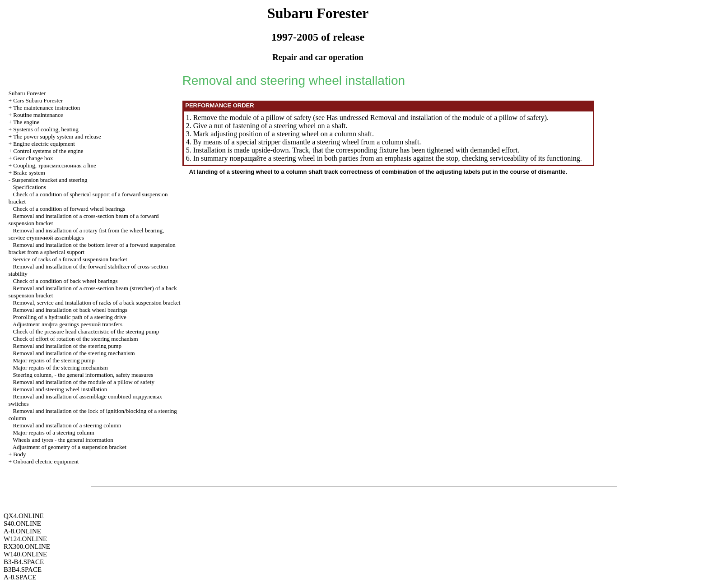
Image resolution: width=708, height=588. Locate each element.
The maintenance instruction (47, 108)
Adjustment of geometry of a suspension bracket (70, 447)
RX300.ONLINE (27, 546)
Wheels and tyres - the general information (63, 440)
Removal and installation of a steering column (67, 425)
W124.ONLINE (25, 539)
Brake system (29, 173)
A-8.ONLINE (22, 531)
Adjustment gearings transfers (68, 324)
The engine (26, 122)
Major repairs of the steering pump (54, 360)
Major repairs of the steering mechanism (61, 368)
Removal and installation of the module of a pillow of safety (84, 382)
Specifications (30, 187)
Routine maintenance (38, 115)
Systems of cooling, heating (46, 129)
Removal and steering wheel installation (60, 389)
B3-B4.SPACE (24, 562)
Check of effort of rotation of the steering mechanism (76, 339)
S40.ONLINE (22, 523)
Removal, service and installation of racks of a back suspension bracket (97, 303)
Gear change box (33, 158)
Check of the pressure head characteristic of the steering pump (86, 331)
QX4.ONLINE (24, 516)
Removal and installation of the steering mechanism (74, 353)
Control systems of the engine (48, 151)
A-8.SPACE (20, 577)
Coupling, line (54, 165)
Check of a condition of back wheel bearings (65, 281)
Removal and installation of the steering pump (67, 346)
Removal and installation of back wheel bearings (70, 310)
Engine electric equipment (44, 144)
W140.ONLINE (25, 554)
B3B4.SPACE (23, 569)
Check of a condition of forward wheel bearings (69, 209)
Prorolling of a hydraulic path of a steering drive (70, 317)
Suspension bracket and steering (49, 180)
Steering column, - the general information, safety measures (83, 375)
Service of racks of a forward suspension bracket (70, 259)
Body (19, 454)
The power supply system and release (57, 137)
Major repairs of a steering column (54, 433)
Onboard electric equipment (46, 461)
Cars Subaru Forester (38, 100)
